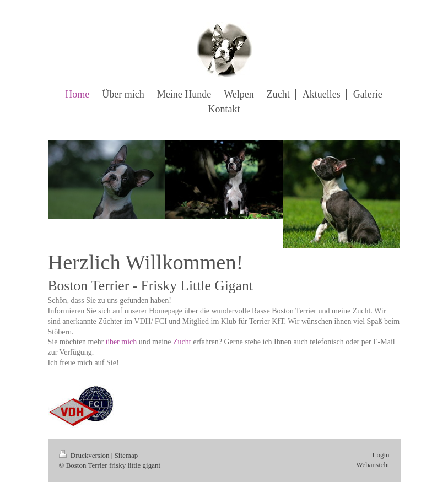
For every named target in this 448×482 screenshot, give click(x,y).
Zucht (182, 342)
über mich (121, 342)
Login (380, 455)
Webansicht (373, 465)
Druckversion (85, 455)
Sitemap (126, 455)
